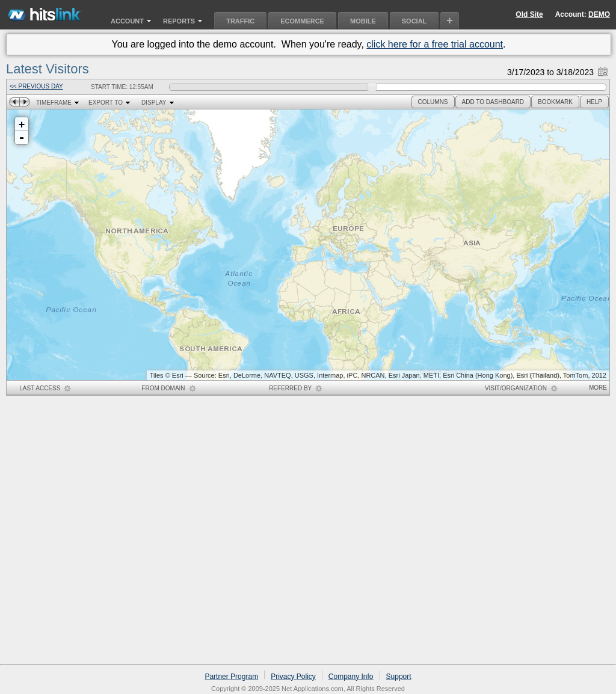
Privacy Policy (293, 677)
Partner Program (231, 677)
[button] (433, 102)
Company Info (351, 677)
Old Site (529, 14)
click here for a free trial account (435, 44)
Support (399, 677)
